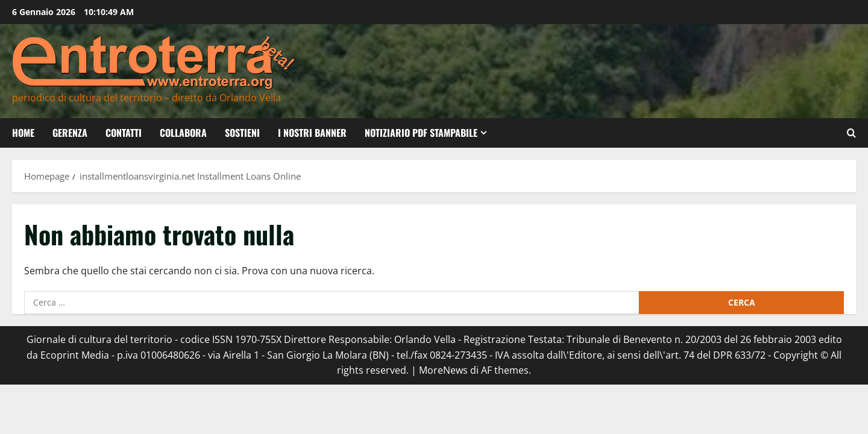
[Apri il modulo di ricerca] (851, 133)
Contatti (124, 133)
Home (23, 133)
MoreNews (443, 370)
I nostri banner (312, 133)
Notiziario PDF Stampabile (421, 133)
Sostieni (242, 133)
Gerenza (70, 133)
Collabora (183, 133)
